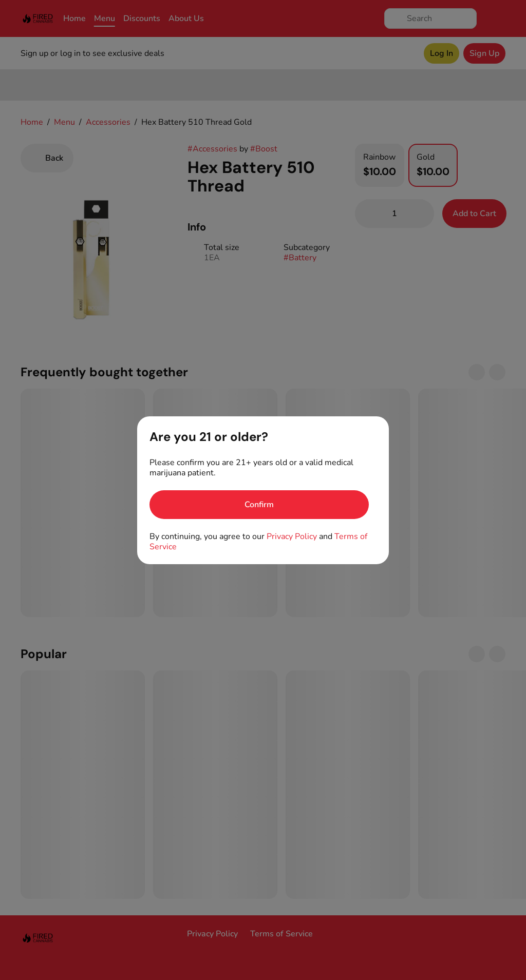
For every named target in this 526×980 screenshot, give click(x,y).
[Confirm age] (259, 505)
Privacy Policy (292, 536)
